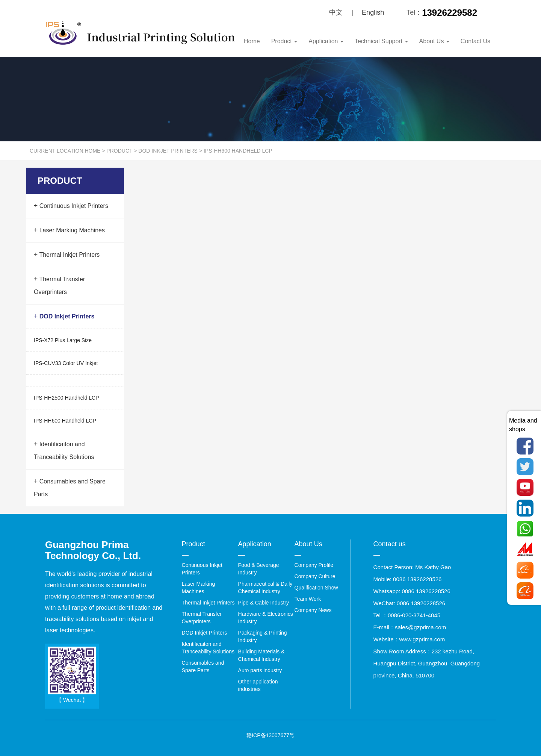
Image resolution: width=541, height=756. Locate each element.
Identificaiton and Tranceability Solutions (64, 450)
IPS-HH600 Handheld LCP (238, 151)
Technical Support (381, 41)
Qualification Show (316, 588)
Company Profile (314, 565)
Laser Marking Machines (69, 230)
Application (326, 41)
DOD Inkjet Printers (168, 151)
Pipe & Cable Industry (264, 603)
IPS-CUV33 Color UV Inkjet (66, 363)
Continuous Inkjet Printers (71, 206)
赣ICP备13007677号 (270, 735)
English (373, 12)
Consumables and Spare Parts (70, 488)
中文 (336, 12)
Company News (313, 610)
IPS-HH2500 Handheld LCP (66, 398)
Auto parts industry (260, 670)
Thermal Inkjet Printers (67, 255)
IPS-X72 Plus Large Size (63, 340)
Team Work (308, 599)
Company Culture (315, 576)
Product (284, 41)
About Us (434, 41)
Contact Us (475, 41)
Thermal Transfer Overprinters (59, 285)
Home (252, 41)
